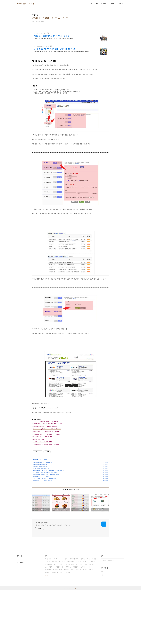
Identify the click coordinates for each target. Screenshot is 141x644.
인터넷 (83, 612)
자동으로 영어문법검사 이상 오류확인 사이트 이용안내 (45, 502)
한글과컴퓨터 (49, 618)
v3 (62, 612)
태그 (97, 4)
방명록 (121, 4)
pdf (46, 620)
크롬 (88, 620)
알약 (85, 615)
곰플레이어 (60, 620)
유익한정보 (36, 487)
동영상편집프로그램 (72, 618)
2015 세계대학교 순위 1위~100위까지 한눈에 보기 (44, 500)
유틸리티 (48, 615)
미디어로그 (104, 4)
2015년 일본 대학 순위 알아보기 (40, 496)
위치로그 (113, 4)
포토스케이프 (92, 615)
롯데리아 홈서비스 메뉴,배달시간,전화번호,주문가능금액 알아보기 (47, 498)
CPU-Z (57, 612)
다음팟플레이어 (58, 623)
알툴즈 (85, 623)
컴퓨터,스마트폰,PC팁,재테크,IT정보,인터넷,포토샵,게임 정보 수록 (52, 579)
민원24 (68, 626)
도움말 (94, 612)
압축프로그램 (56, 615)
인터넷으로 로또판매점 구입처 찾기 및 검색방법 (43, 506)
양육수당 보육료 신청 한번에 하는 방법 (41, 490)
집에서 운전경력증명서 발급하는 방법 (41, 494)
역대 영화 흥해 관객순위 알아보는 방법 (41, 508)
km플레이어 (49, 612)
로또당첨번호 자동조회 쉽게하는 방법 (41, 492)
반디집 (83, 620)
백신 (73, 623)
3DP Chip (68, 620)
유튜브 (47, 626)
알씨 (81, 618)
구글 (62, 626)
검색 (123, 614)
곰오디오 (92, 618)
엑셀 (86, 618)
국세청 (79, 623)
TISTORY (71, 642)
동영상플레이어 (74, 612)
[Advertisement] (70, 43)
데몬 (88, 612)
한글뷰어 (67, 623)
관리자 (76, 642)
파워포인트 (48, 623)
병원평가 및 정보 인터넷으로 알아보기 (41, 504)
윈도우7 (52, 620)
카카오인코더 (55, 626)
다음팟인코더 (71, 615)
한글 (62, 618)
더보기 (46, 629)
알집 (66, 612)
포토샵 (57, 618)
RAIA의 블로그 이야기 (25, 4)
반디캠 (91, 623)
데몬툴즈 (76, 620)
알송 (64, 615)
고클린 (79, 615)
